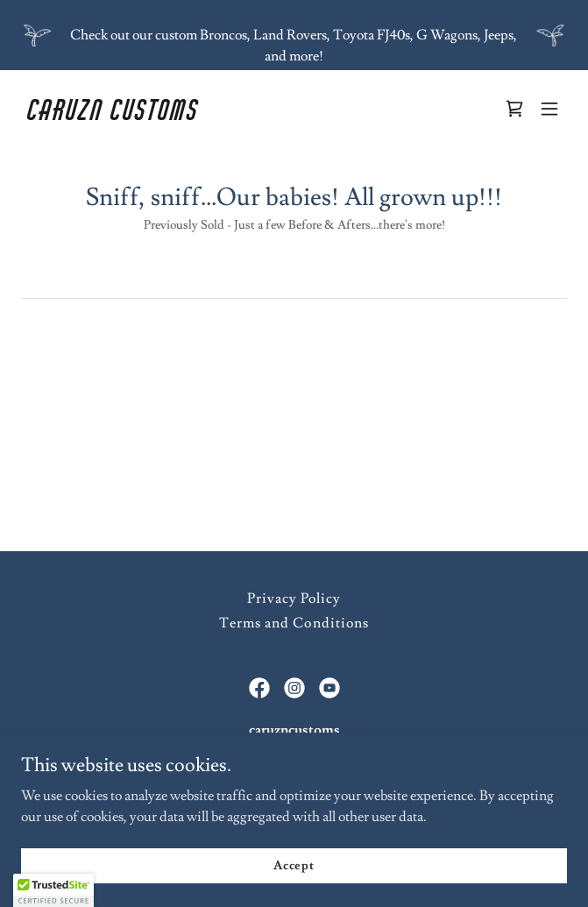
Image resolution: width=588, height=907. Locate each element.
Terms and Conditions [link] (294, 623)
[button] (549, 109)
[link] (212, 116)
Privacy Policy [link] (294, 599)
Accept (294, 865)
